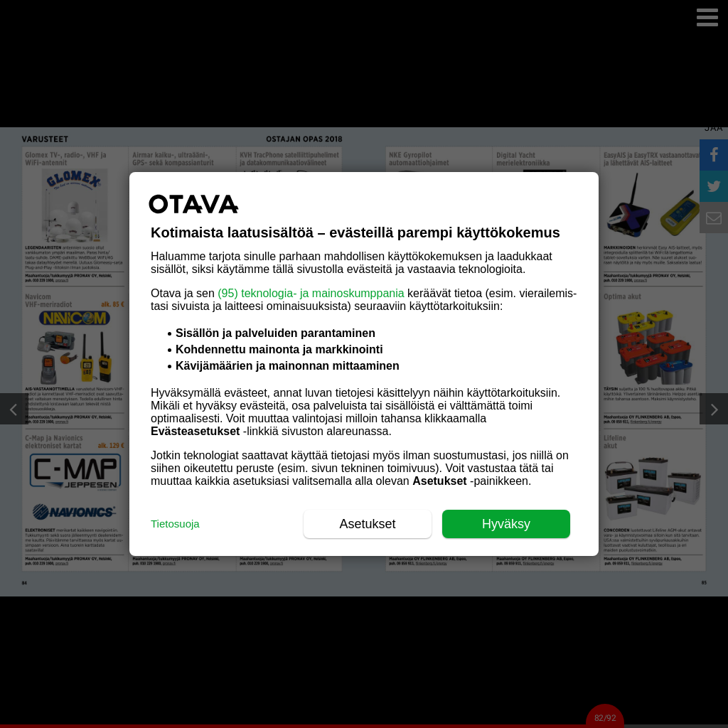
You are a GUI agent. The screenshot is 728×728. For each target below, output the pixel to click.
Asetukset (367, 524)
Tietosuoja (175, 524)
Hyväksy (506, 524)
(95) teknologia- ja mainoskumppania (311, 293)
